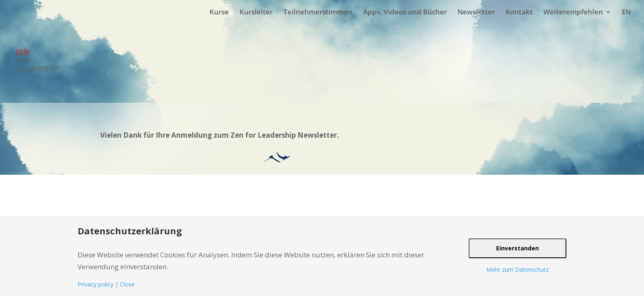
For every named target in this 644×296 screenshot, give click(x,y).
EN (626, 12)
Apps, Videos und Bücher (405, 12)
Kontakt (519, 12)
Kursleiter (256, 12)
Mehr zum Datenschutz (517, 269)
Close (127, 284)
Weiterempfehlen (573, 12)
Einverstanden (517, 248)
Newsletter (476, 12)
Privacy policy (95, 284)
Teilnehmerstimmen (318, 12)
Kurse (219, 12)
